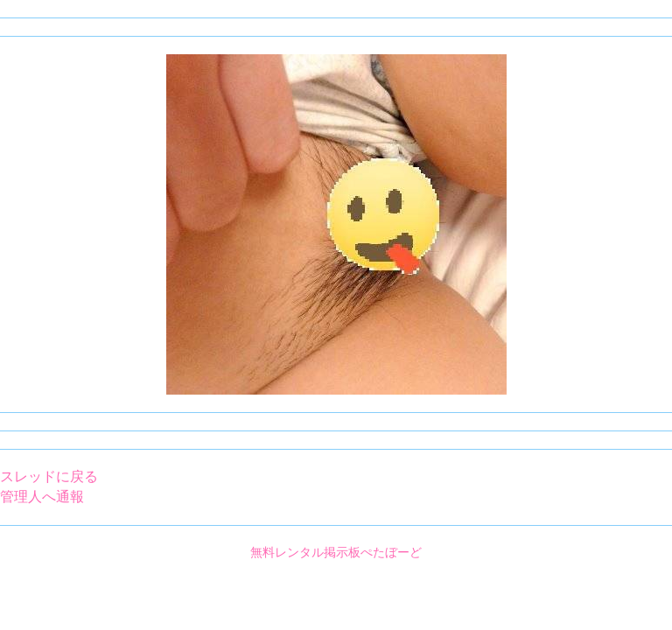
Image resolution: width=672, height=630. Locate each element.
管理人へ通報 (42, 497)
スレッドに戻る (49, 476)
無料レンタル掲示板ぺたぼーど (336, 552)
